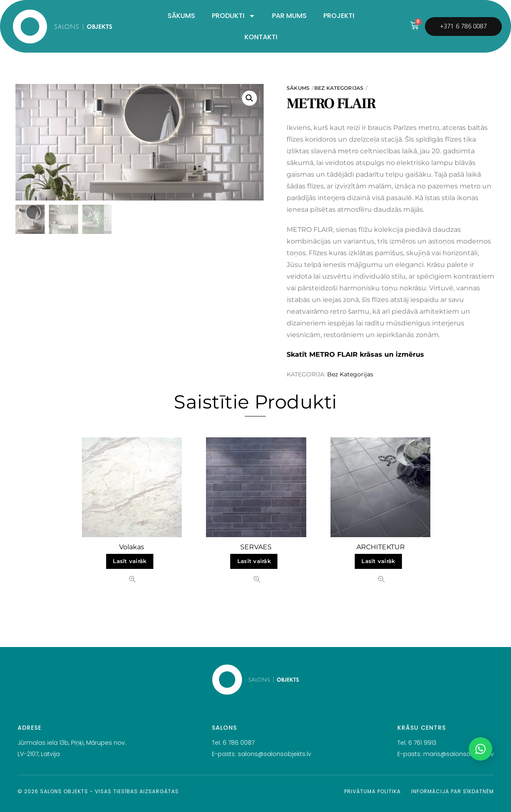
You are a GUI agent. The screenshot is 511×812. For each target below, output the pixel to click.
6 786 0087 (239, 743)
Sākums (298, 88)
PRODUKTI (234, 16)
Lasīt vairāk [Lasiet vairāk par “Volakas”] (130, 561)
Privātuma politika (372, 791)
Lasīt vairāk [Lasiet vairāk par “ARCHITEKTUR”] (378, 561)
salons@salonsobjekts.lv (275, 754)
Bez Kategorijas (339, 88)
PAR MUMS (289, 16)
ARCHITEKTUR (381, 547)
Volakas (132, 547)
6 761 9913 (422, 743)
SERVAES (256, 547)
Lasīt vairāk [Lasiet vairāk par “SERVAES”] (254, 561)
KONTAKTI (261, 37)
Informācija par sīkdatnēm (453, 791)
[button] (249, 98)
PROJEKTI (339, 16)
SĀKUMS (181, 16)
